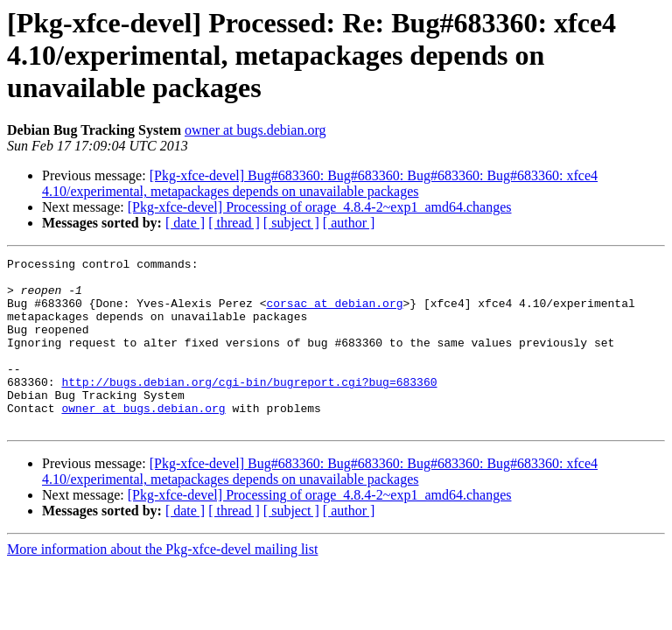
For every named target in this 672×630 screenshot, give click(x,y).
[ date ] (185, 223)
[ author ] (349, 223)
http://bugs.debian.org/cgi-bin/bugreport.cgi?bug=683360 (249, 408)
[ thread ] (234, 223)
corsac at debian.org (334, 313)
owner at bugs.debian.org (255, 130)
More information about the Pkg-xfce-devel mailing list (162, 583)
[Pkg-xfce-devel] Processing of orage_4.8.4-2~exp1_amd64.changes (320, 207)
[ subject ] (291, 223)
